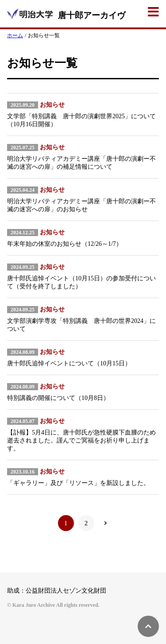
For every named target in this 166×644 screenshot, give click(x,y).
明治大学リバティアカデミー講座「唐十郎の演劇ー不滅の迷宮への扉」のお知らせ (81, 205)
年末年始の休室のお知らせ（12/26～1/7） (65, 244)
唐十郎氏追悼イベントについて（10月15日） (69, 363)
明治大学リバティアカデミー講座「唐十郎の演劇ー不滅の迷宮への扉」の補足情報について (81, 163)
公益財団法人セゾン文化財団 (66, 591)
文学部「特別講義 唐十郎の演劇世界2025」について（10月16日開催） (81, 120)
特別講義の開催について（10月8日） (58, 398)
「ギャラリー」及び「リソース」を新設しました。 (78, 483)
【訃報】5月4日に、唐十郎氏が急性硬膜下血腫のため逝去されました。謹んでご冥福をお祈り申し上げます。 (81, 440)
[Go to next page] (107, 523)
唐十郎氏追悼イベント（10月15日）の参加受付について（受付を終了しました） (81, 282)
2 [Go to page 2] (86, 523)
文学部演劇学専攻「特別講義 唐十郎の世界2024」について (81, 325)
